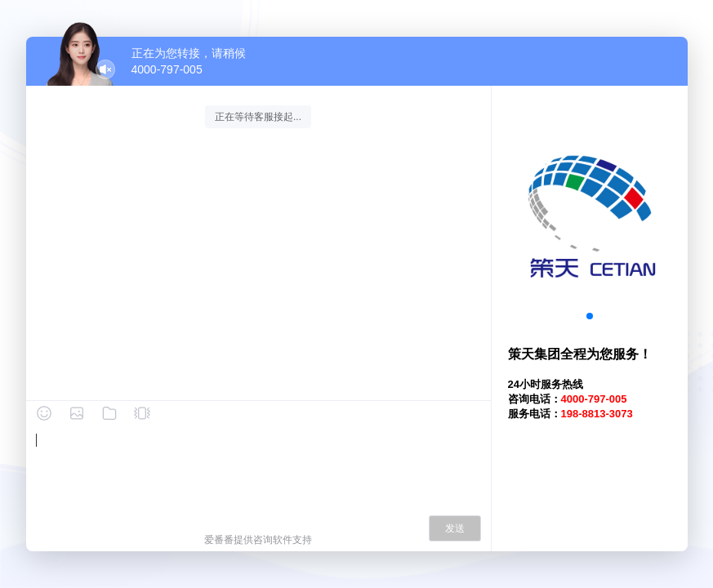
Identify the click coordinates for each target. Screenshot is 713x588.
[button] (590, 316)
